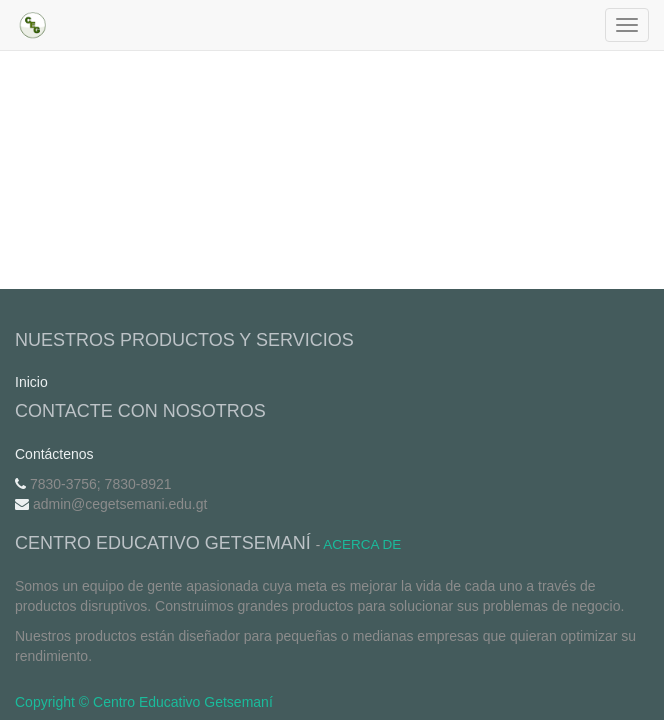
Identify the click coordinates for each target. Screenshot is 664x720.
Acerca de (362, 544)
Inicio (31, 382)
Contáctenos (54, 454)
